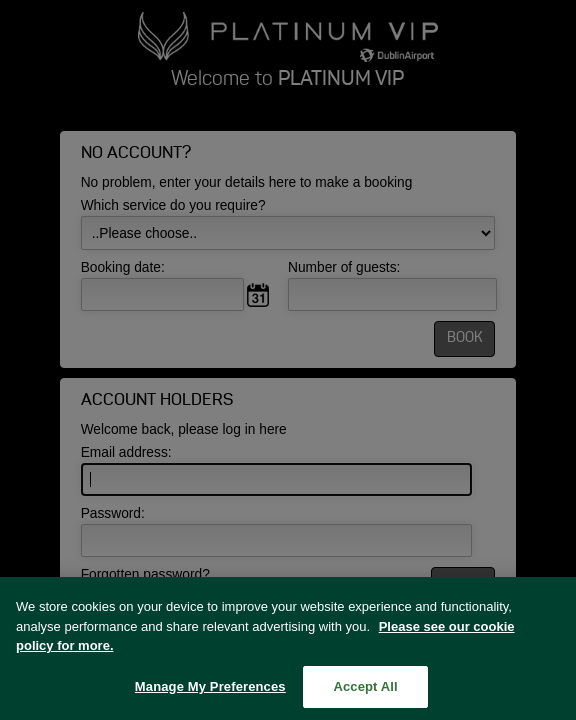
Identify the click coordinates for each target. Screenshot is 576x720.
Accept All (365, 691)
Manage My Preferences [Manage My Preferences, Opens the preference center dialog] (210, 691)
